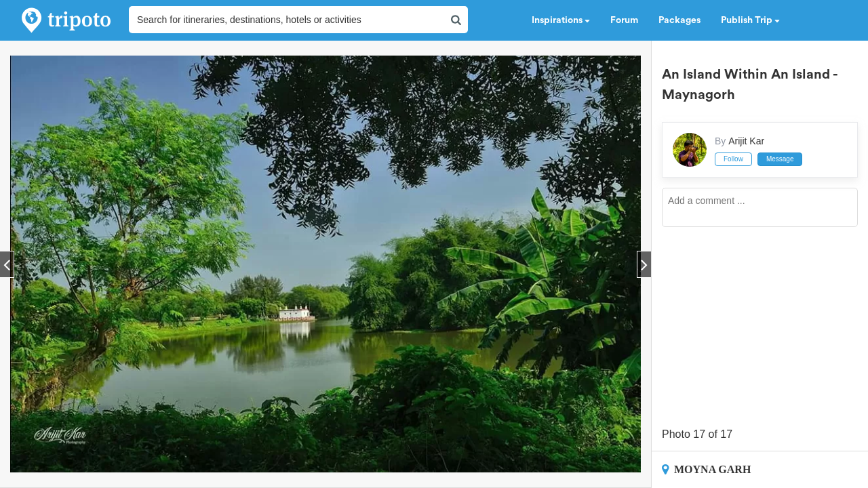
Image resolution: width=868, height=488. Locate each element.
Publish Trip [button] (750, 20)
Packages (679, 20)
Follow (733, 159)
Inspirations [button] (561, 20)
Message (780, 159)
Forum (624, 20)
